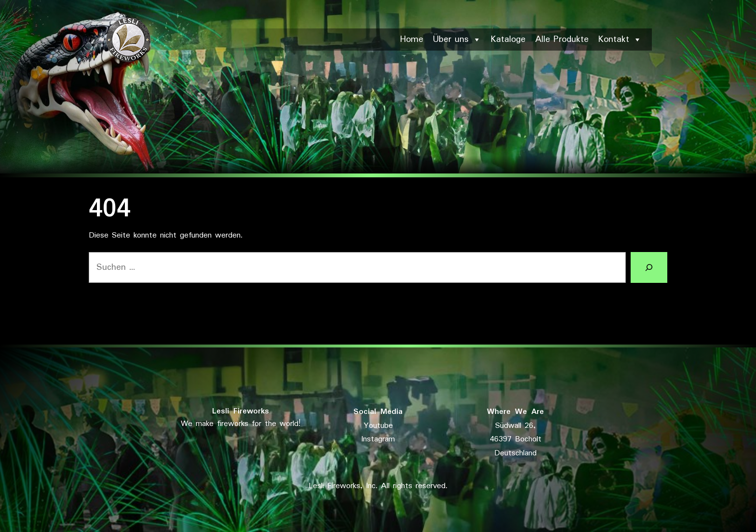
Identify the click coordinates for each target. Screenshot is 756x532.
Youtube (378, 426)
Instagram (378, 439)
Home (412, 40)
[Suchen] (649, 267)
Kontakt (620, 40)
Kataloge (508, 40)
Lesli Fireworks (241, 411)
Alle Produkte (562, 40)
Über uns (457, 40)
